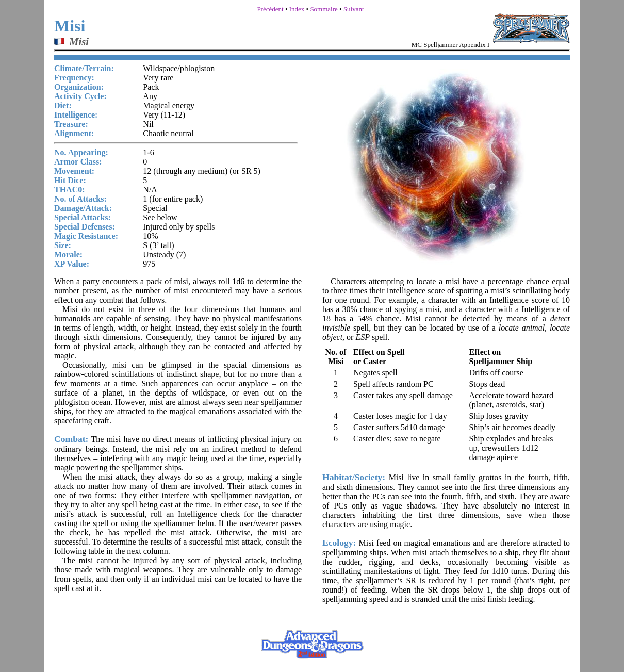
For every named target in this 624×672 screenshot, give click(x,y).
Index (297, 9)
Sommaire (324, 9)
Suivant (354, 9)
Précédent (270, 9)
